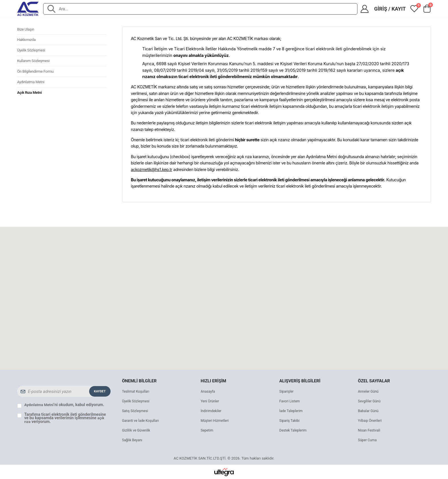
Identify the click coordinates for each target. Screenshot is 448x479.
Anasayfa (208, 391)
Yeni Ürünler (211, 401)
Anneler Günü (369, 391)
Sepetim (207, 430)
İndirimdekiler (212, 411)
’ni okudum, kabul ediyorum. (65, 405)
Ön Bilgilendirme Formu (37, 76)
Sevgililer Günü (370, 401)
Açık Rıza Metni (30, 99)
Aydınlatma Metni (32, 87)
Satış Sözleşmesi (136, 411)
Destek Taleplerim (294, 430)
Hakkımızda (27, 41)
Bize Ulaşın (26, 30)
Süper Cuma (368, 440)
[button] (427, 10)
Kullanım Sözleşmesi (35, 64)
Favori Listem (291, 401)
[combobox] (205, 9)
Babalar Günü (369, 411)
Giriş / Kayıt (390, 9)
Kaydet (99, 391)
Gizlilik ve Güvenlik (137, 430)
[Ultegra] (224, 472)
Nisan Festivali (370, 430)
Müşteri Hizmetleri (216, 421)
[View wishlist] (414, 9)
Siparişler (287, 391)
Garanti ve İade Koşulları (142, 421)
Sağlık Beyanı (133, 440)
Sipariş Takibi (290, 421)
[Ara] (51, 9)
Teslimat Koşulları (137, 391)
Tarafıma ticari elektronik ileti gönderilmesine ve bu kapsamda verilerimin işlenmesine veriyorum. (65, 418)
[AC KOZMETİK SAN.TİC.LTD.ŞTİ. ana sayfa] (28, 9)
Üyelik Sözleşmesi (32, 53)
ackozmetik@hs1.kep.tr (152, 169)
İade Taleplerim (292, 411)
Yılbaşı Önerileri (371, 421)
